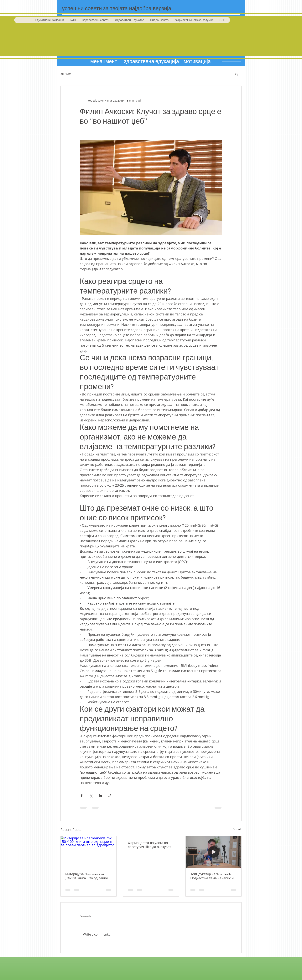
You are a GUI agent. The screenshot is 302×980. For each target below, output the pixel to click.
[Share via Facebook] (82, 796)
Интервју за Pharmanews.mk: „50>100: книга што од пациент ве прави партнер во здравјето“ (88, 876)
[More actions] (220, 100)
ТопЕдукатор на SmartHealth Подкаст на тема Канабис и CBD (212, 876)
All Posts (66, 74)
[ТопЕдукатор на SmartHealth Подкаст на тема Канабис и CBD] (213, 852)
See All (237, 829)
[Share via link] (110, 796)
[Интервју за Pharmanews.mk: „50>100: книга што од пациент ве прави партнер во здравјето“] (89, 852)
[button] (237, 74)
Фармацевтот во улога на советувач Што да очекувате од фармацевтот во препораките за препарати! (150, 845)
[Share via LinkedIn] (100, 796)
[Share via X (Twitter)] (91, 796)
